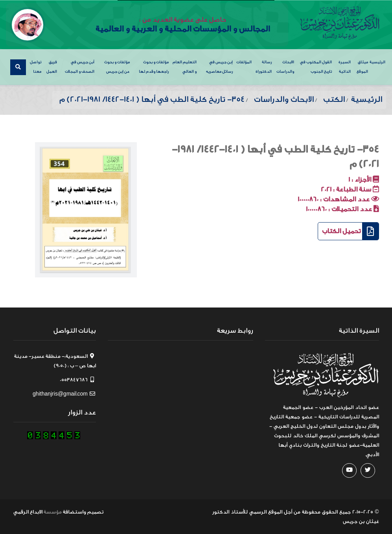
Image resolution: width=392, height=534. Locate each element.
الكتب (334, 99)
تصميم (95, 512)
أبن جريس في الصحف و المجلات (80, 67)
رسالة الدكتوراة (264, 67)
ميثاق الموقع (362, 67)
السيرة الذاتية (345, 67)
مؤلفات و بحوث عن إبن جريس (117, 67)
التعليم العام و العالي (185, 67)
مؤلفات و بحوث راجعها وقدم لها (154, 67)
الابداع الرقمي (28, 512)
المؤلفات (244, 62)
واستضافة (75, 512)
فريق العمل (52, 67)
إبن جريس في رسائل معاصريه (219, 67)
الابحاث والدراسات (285, 67)
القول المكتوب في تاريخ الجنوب (316, 67)
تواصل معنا (36, 67)
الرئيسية (377, 62)
